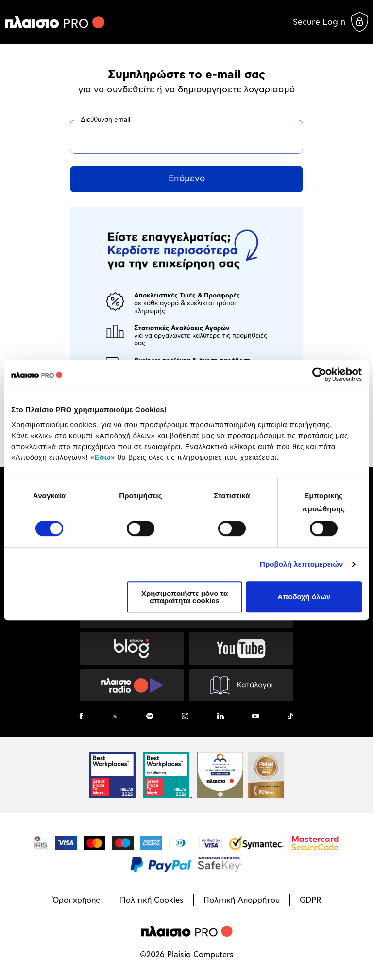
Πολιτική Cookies (152, 900)
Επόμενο (187, 179)
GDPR (310, 900)
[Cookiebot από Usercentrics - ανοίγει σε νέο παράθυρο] (319, 374)
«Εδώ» (103, 457)
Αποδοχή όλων (304, 597)
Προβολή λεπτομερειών (302, 564)
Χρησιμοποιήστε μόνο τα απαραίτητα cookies (185, 597)
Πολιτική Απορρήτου (242, 900)
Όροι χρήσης (76, 900)
